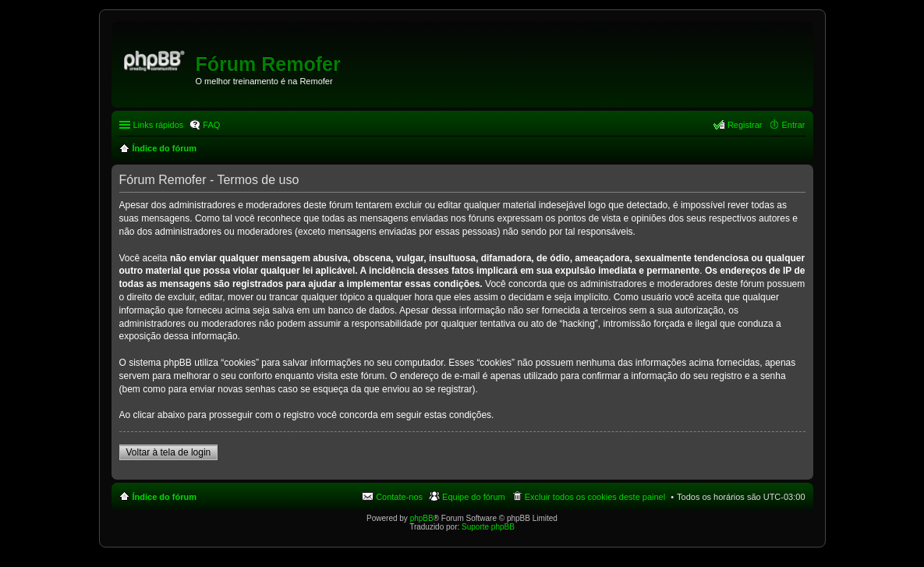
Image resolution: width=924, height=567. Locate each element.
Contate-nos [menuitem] (399, 497)
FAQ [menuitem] (211, 125)
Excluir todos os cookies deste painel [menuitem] (595, 497)
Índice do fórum (165, 497)
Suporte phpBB (488, 527)
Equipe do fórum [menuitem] (474, 497)
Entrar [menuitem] (794, 125)
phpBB (422, 518)
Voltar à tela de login (169, 452)
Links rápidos (159, 125)
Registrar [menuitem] (745, 125)
